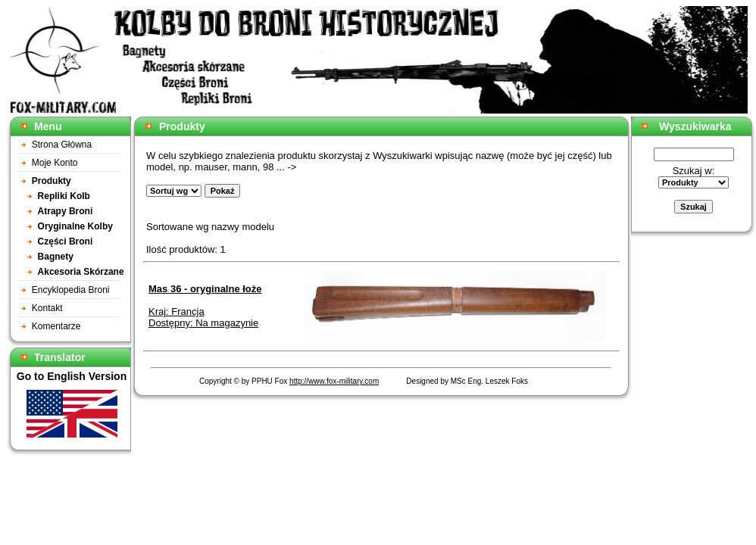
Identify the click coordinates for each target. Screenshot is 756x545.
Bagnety (56, 257)
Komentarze (56, 326)
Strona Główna (62, 145)
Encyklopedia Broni (71, 290)
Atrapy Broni (66, 211)
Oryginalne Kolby (75, 226)
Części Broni (66, 241)
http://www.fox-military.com (334, 381)
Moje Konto (55, 163)
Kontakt (47, 308)
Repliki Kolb (64, 196)
